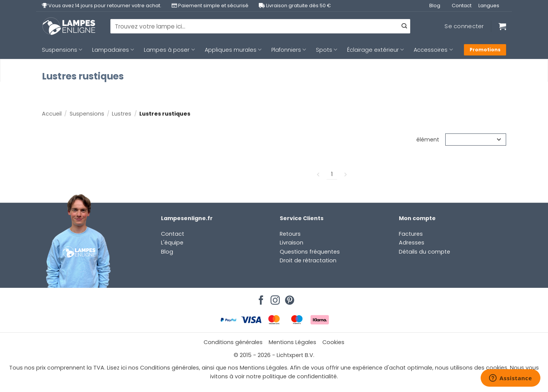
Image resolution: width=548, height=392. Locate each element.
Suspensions (62, 50)
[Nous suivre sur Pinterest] (288, 298)
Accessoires (433, 50)
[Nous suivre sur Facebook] (260, 298)
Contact (462, 6)
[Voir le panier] (502, 26)
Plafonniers (289, 50)
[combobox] (260, 26)
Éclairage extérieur (375, 50)
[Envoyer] (404, 26)
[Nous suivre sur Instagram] (274, 298)
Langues (489, 6)
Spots (327, 50)
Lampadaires (113, 50)
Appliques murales (233, 50)
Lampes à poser (169, 50)
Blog (435, 6)
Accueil (52, 114)
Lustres (122, 114)
